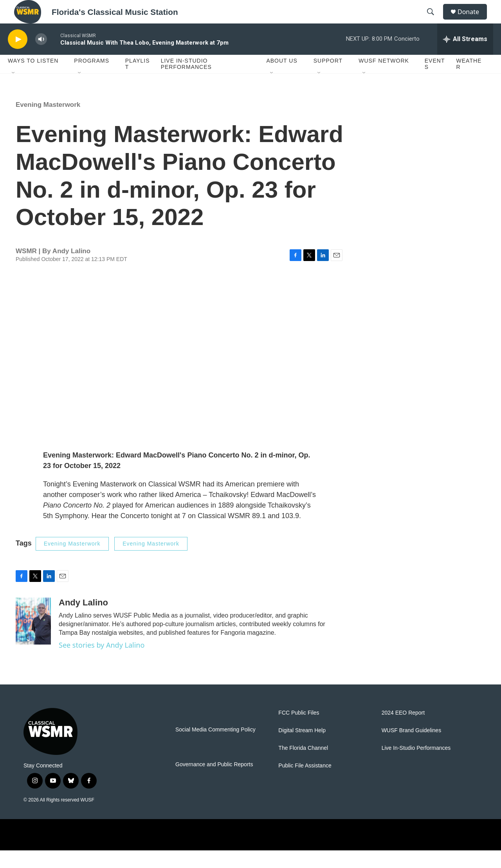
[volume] (41, 57)
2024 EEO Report (403, 730)
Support (328, 78)
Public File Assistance (305, 783)
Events (435, 81)
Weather (469, 81)
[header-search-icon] (434, 21)
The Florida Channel (303, 766)
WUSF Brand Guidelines (412, 748)
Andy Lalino (71, 269)
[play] (18, 57)
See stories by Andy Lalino (102, 663)
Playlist (138, 81)
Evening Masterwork (48, 122)
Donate (473, 21)
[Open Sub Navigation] (14, 91)
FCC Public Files (299, 730)
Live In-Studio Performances (186, 81)
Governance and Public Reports (214, 782)
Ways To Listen (33, 78)
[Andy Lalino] (33, 639)
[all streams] (465, 57)
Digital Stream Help (302, 748)
